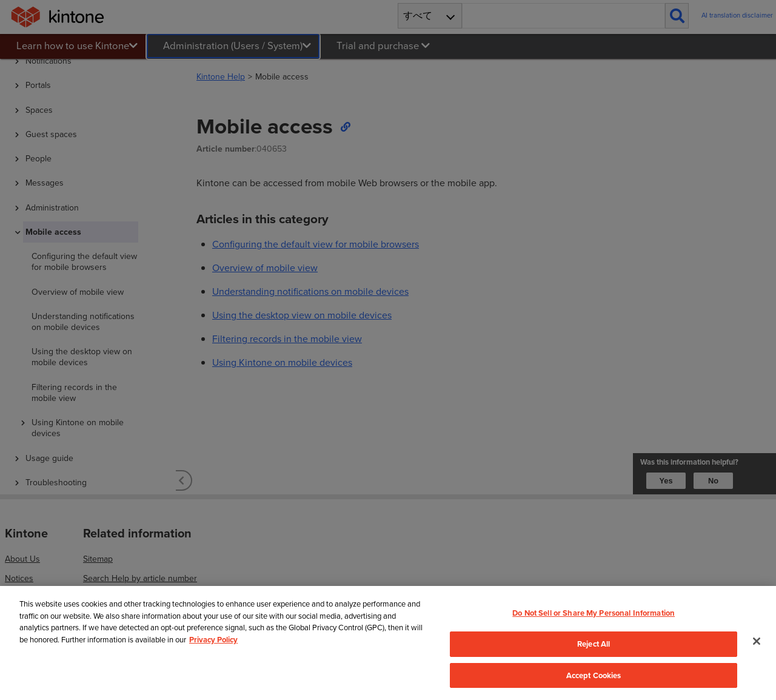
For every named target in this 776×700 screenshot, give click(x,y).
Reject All (594, 644)
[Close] (757, 641)
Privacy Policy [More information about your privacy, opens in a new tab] (213, 640)
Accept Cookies (594, 675)
